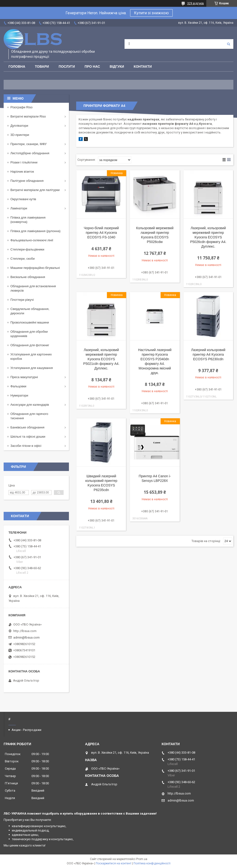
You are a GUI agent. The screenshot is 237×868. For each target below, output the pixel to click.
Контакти (143, 66)
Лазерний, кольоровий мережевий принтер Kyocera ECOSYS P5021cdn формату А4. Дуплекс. (101, 359)
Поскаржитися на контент (114, 863)
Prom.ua (142, 859)
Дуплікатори (19, 126)
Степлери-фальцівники (27, 249)
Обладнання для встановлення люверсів (33, 288)
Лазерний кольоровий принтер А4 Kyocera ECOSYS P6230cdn (208, 354)
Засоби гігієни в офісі (26, 446)
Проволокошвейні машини (30, 322)
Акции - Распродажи (26, 730)
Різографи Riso (21, 107)
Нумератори (19, 395)
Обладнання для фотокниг (30, 345)
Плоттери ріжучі (22, 300)
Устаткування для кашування (32, 368)
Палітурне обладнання (27, 181)
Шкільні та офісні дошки (28, 437)
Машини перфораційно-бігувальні (35, 268)
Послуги (67, 66)
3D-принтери (20, 135)
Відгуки (117, 66)
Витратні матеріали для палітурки (35, 190)
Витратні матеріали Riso (28, 116)
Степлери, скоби (22, 259)
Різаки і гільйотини (24, 162)
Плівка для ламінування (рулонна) (35, 231)
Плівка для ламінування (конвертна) (28, 220)
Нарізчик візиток (22, 172)
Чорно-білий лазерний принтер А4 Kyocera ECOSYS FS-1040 (101, 233)
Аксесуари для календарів (30, 405)
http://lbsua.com (25, 631)
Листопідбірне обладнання (30, 153)
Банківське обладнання (27, 427)
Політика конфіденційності (152, 863)
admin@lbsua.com (26, 637)
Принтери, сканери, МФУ (29, 144)
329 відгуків (196, 3)
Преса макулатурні (24, 377)
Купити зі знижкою (151, 13)
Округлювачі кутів (23, 199)
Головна (17, 66)
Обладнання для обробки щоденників (29, 334)
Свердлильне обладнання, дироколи (30, 311)
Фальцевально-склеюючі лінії (32, 240)
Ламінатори (19, 208)
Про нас (92, 66)
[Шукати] (229, 44)
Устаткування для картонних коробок (31, 357)
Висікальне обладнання (28, 277)
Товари (42, 66)
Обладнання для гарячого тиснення (29, 416)
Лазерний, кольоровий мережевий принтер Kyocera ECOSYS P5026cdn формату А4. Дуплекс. (208, 237)
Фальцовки (18, 386)
